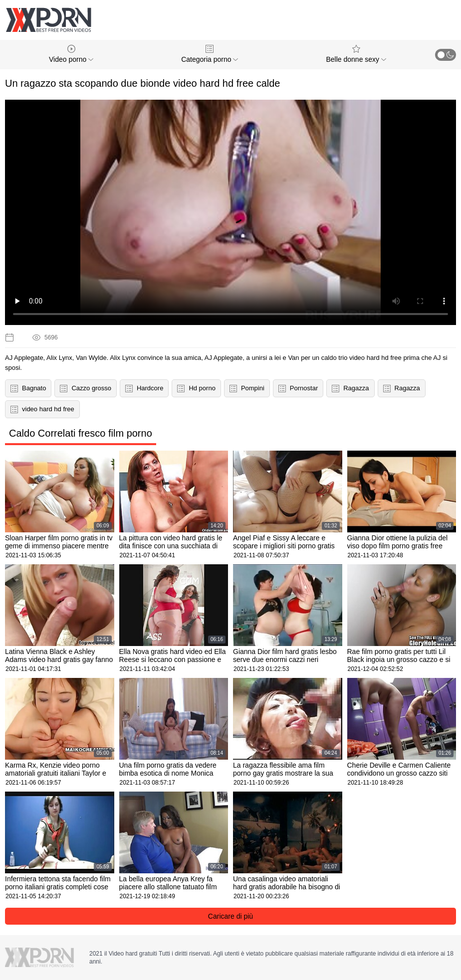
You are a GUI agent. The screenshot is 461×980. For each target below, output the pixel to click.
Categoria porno (210, 54)
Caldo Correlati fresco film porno (81, 433)
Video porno (71, 54)
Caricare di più (230, 916)
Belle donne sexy (356, 54)
